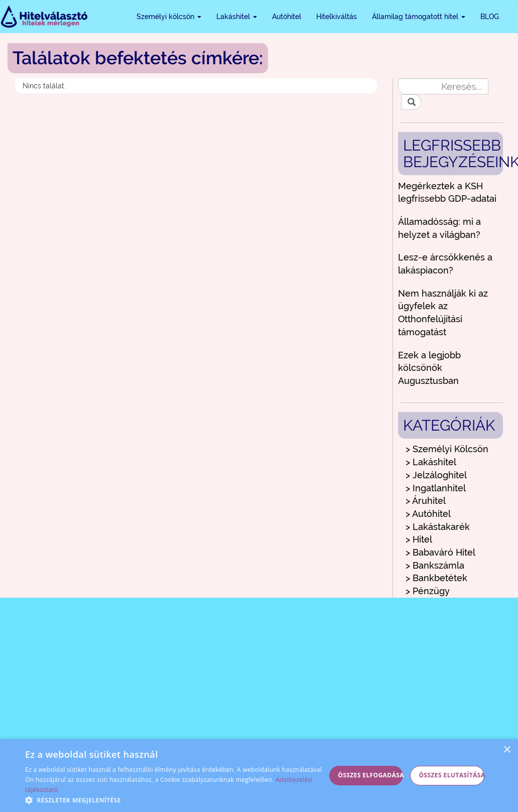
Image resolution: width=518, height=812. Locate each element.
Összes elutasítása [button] (452, 775)
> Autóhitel (428, 514)
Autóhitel (287, 17)
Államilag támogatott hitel (419, 17)
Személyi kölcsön (169, 17)
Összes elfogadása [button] (370, 775)
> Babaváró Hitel (440, 552)
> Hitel (419, 539)
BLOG (490, 17)
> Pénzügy (428, 591)
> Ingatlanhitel (436, 488)
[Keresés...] (443, 86)
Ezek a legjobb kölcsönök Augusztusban (429, 368)
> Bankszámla (435, 565)
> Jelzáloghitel (436, 475)
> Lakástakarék (438, 527)
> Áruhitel (426, 501)
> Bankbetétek (436, 578)
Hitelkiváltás (337, 17)
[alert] (259, 776)
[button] (175, 800)
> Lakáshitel (431, 462)
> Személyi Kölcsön (447, 449)
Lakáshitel (237, 17)
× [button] (507, 750)
